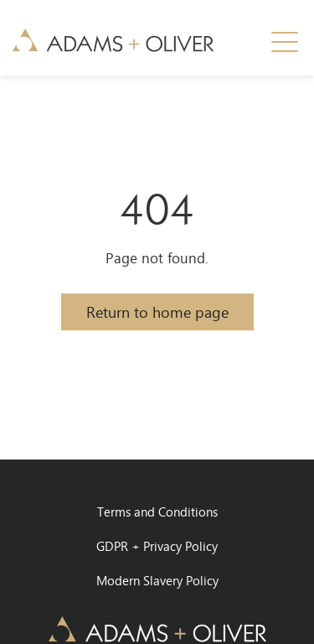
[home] (113, 39)
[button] (285, 42)
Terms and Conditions (157, 512)
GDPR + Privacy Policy (157, 546)
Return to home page (157, 312)
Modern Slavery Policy (157, 580)
